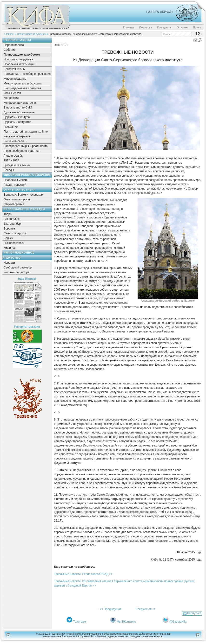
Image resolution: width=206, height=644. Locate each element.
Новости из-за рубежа (18, 59)
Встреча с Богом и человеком (23, 195)
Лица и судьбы (13, 156)
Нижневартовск (14, 243)
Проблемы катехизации (19, 64)
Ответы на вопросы (17, 199)
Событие (10, 50)
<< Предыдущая (110, 609)
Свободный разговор (18, 268)
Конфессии (11, 98)
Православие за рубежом (31, 34)
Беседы (9, 170)
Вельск (8, 238)
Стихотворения (14, 204)
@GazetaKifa (178, 622)
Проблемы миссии (16, 180)
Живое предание (15, 79)
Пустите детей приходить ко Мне (26, 132)
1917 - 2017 (11, 160)
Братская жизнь (14, 69)
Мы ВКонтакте (126, 622)
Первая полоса (14, 45)
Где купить (164, 27)
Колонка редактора (17, 272)
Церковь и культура (17, 117)
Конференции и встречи (20, 103)
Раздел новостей (15, 185)
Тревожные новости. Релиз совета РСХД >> (83, 574)
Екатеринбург (13, 224)
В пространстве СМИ (18, 108)
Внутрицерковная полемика (22, 88)
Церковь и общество (17, 122)
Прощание (11, 127)
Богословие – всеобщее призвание (27, 74)
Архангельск (12, 219)
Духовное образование (19, 112)
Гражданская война (17, 165)
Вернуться (194, 613)
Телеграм (79, 622)
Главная (129, 27)
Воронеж (10, 229)
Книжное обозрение (17, 136)
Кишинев (10, 248)
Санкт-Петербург (15, 233)
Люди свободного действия (22, 151)
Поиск (197, 27)
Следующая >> (146, 609)
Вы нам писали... (15, 141)
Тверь (8, 214)
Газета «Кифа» (160, 12)
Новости (9, 263)
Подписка (146, 27)
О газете (182, 27)
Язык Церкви (12, 93)
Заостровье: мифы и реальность (26, 146)
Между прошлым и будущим (23, 83)
